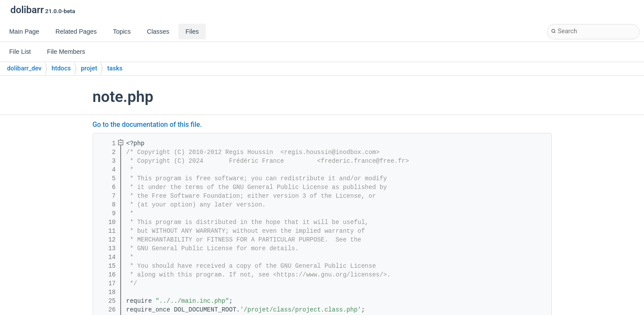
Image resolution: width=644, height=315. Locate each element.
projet (89, 68)
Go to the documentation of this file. (147, 125)
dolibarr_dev (24, 68)
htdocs (61, 68)
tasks (115, 68)
